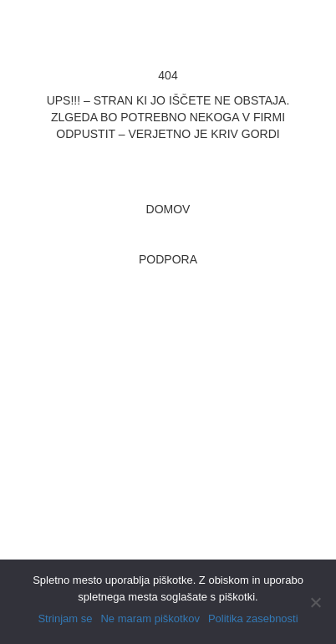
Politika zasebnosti (253, 618)
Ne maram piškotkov (150, 618)
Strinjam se (65, 618)
